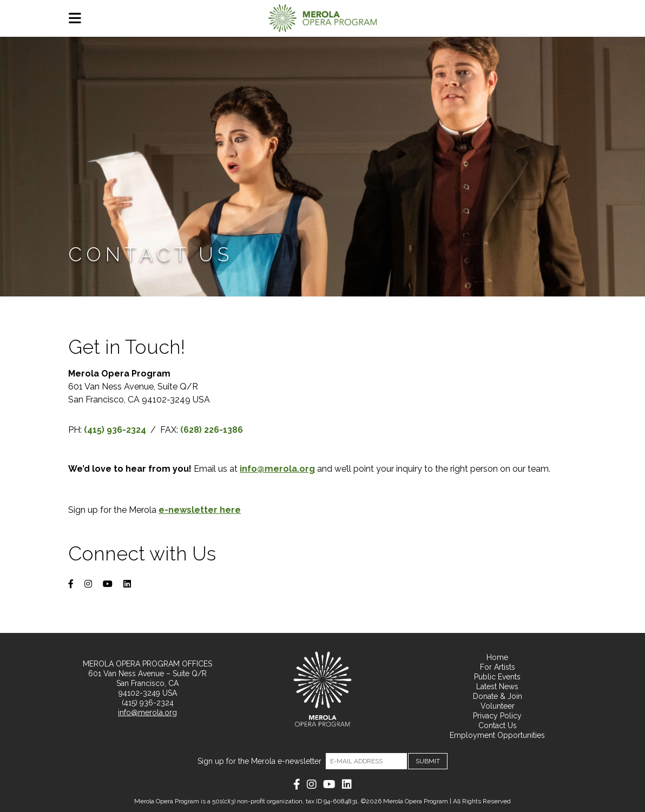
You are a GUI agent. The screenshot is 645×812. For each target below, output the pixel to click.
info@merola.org (147, 712)
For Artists (498, 667)
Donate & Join (498, 696)
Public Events (497, 677)
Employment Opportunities (497, 735)
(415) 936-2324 (148, 703)
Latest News (497, 686)
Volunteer (498, 706)
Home (497, 657)
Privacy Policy (497, 716)
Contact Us (498, 725)
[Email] (366, 761)
